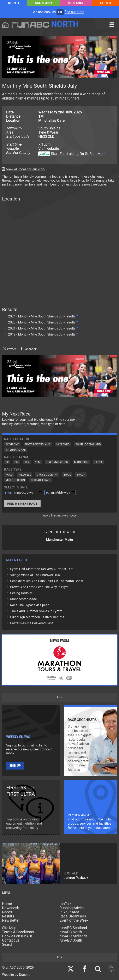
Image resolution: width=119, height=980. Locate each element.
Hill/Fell (25, 475)
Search (8, 944)
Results (8, 916)
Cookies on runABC (18, 936)
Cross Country (47, 475)
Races (7, 912)
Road (9, 475)
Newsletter (11, 920)
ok (60, 12)
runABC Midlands (74, 936)
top (59, 697)
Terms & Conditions (18, 932)
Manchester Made (23, 599)
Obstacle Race (41, 480)
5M (17, 462)
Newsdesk (10, 908)
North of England (38, 444)
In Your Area (69, 912)
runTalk (66, 904)
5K (7, 462)
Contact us (11, 940)
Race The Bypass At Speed (30, 605)
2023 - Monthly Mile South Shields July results (42, 322)
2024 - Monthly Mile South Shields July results (42, 316)
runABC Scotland (73, 928)
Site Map (9, 928)
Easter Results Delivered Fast (31, 623)
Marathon (81, 462)
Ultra (98, 462)
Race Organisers (73, 916)
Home (7, 904)
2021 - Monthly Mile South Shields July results (42, 328)
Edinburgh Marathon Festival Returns (37, 617)
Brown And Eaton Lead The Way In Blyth (39, 587)
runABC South (71, 940)
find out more (74, 12)
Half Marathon (57, 462)
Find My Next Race (22, 504)
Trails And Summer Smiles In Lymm (36, 611)
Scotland (43, 3)
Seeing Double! (21, 593)
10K (27, 462)
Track (81, 475)
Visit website (49, 149)
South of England (88, 444)
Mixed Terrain (15, 480)
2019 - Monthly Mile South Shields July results (42, 334)
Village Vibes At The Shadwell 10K (35, 575)
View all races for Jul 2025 (26, 169)
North (13, 3)
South (106, 3)
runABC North (71, 932)
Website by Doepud (16, 975)
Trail (67, 475)
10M (38, 462)
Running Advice (72, 908)
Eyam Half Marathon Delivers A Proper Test (42, 569)
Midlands (76, 3)
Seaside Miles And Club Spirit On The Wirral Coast (47, 581)
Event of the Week (74, 920)
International (16, 450)
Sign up (15, 766)
